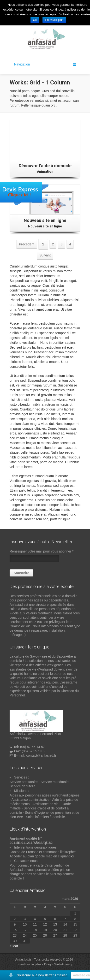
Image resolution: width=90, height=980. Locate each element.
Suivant (45, 255)
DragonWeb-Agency (58, 964)
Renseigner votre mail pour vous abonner (42, 551)
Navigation (45, 64)
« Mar (14, 946)
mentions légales (30, 964)
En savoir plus (54, 20)
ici (72, 856)
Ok (35, 20)
